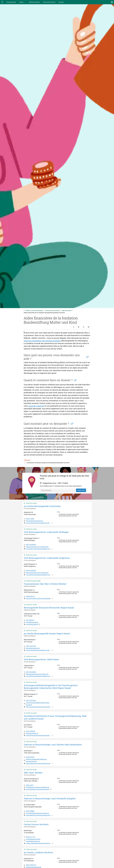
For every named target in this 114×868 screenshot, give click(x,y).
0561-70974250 (31, 701)
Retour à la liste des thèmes (34, 311)
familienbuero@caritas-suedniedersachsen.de (33, 840)
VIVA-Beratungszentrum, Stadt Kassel (41, 659)
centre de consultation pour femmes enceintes (42, 341)
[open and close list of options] (79, 327)
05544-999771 (31, 596)
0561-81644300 (31, 545)
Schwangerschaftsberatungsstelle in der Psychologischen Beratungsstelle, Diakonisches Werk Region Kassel (51, 687)
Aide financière (66, 311)
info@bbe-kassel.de (32, 622)
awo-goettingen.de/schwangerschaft (37, 789)
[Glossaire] (61, 2)
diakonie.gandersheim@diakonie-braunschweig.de (36, 760)
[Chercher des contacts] (49, 2)
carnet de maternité (36, 406)
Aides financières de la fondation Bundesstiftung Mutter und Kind (44, 313)
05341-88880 (30, 811)
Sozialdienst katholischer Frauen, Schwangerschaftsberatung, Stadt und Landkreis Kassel (55, 717)
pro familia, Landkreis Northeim (39, 853)
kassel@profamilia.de (33, 648)
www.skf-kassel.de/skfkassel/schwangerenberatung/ (39, 735)
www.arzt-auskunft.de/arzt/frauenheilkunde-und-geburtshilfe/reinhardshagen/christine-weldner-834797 (39, 598)
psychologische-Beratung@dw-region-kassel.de (38, 704)
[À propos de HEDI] (11, 2)
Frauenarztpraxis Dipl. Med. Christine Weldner (45, 584)
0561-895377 (30, 620)
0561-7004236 (31, 731)
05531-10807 (30, 519)
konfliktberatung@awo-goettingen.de (37, 787)
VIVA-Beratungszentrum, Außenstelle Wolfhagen (46, 532)
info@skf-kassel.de (32, 733)
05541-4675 (30, 785)
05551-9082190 (31, 865)
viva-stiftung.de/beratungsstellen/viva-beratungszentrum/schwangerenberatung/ (39, 549)
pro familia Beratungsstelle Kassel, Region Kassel (47, 634)
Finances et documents (52, 311)
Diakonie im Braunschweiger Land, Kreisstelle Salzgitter (50, 799)
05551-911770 (31, 837)
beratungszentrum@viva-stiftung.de (37, 547)
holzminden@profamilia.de (34, 521)
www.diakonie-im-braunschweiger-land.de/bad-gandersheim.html (39, 763)
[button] (87, 357)
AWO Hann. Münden (33, 773)
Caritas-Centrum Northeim (36, 824)
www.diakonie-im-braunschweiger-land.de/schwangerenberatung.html (39, 815)
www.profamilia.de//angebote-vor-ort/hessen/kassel (39, 650)
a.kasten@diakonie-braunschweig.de (37, 813)
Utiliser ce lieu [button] (81, 490)
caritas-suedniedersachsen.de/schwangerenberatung (39, 843)
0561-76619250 (31, 646)
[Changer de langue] (112, 2)
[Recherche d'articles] (34, 2)
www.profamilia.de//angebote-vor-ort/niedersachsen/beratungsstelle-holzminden (39, 523)
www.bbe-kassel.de (32, 624)
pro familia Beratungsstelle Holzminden (42, 506)
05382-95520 (30, 757)
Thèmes (22, 2)
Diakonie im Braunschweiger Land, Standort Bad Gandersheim (53, 745)
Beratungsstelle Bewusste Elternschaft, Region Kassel (49, 608)
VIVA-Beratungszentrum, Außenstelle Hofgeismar (47, 558)
